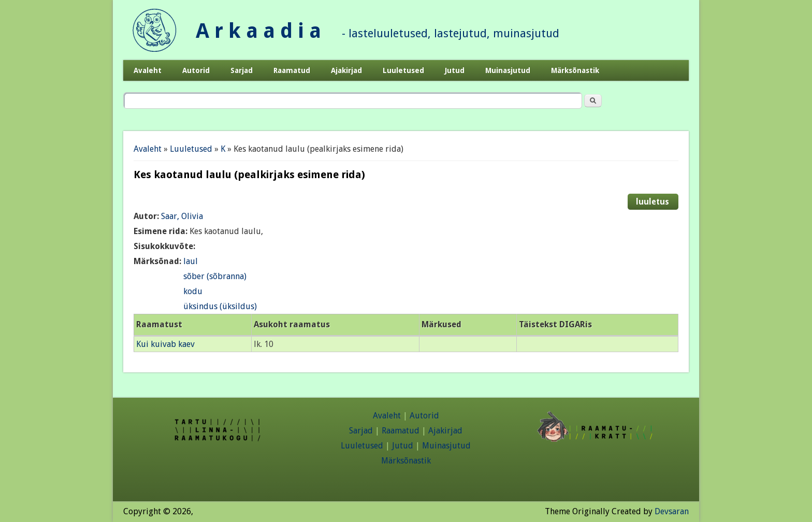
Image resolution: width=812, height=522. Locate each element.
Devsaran (672, 511)
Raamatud (292, 70)
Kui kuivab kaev (165, 344)
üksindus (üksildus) (220, 306)
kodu (193, 291)
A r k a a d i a (258, 31)
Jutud (455, 70)
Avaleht (148, 70)
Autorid (196, 70)
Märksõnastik (575, 70)
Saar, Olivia (182, 216)
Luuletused (403, 70)
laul (191, 261)
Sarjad (242, 70)
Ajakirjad (346, 70)
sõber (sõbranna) (215, 276)
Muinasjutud (508, 70)
